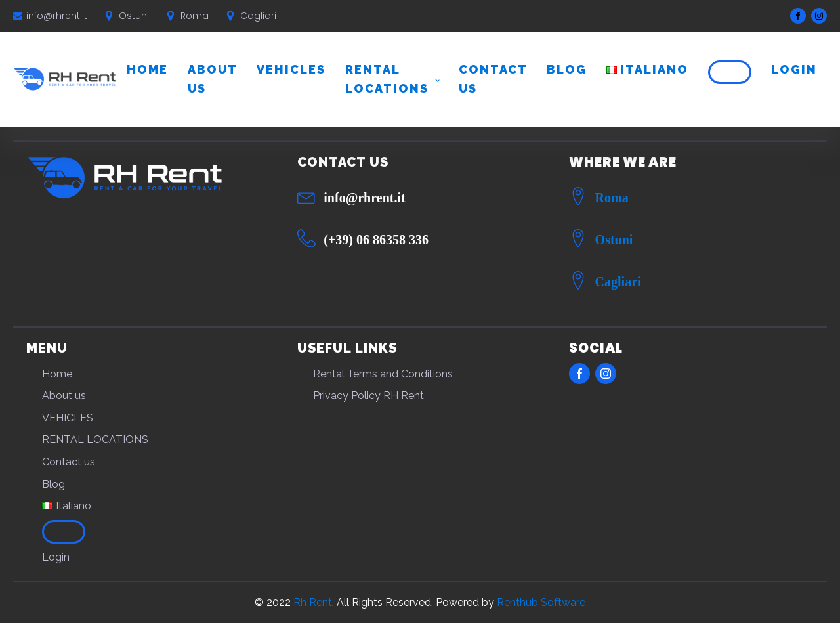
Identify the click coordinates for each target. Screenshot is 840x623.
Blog (567, 69)
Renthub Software (541, 602)
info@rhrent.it (57, 16)
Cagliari (618, 282)
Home (147, 69)
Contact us (493, 79)
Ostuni (614, 240)
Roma (612, 198)
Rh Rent (313, 602)
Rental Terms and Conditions (383, 374)
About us (212, 79)
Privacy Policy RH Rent (368, 396)
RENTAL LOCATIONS (387, 79)
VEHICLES (291, 69)
